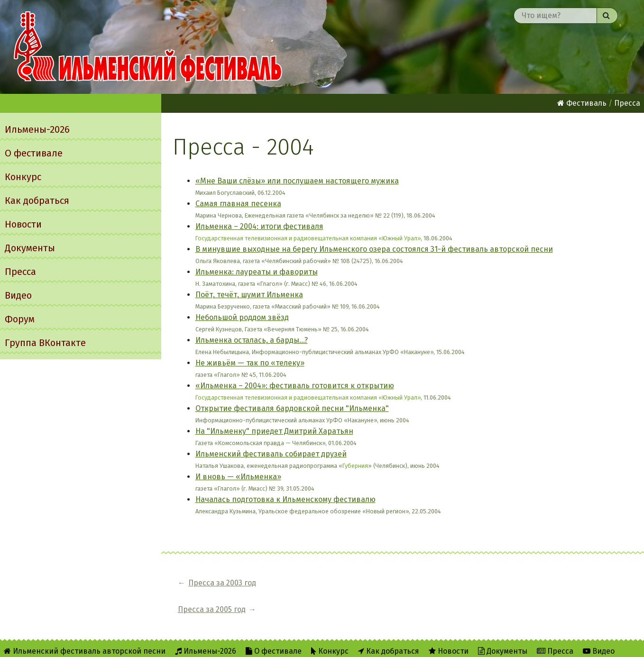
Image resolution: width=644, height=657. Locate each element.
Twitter (270, 643)
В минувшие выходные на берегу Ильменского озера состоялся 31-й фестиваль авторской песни (374, 249)
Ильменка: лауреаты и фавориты (257, 272)
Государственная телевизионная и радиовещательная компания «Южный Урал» (308, 238)
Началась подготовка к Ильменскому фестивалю (285, 499)
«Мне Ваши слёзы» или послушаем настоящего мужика (297, 181)
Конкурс (23, 177)
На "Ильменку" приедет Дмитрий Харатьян (274, 431)
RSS (233, 643)
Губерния (355, 466)
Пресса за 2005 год (314, 583)
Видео (18, 295)
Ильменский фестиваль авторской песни (148, 47)
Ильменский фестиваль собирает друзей (271, 454)
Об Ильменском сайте (173, 643)
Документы (30, 248)
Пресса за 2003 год (222, 583)
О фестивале (34, 153)
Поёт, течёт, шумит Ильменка (249, 295)
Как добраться (37, 201)
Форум (20, 319)
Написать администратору (350, 643)
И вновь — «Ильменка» (238, 477)
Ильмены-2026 (37, 129)
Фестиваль (582, 103)
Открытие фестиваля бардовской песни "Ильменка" (292, 408)
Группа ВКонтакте (45, 343)
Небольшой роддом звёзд (242, 317)
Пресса (20, 272)
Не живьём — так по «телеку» (250, 363)
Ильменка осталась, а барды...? (252, 340)
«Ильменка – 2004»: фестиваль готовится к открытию (295, 386)
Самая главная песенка (238, 204)
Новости (23, 224)
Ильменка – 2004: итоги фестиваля (259, 226)
